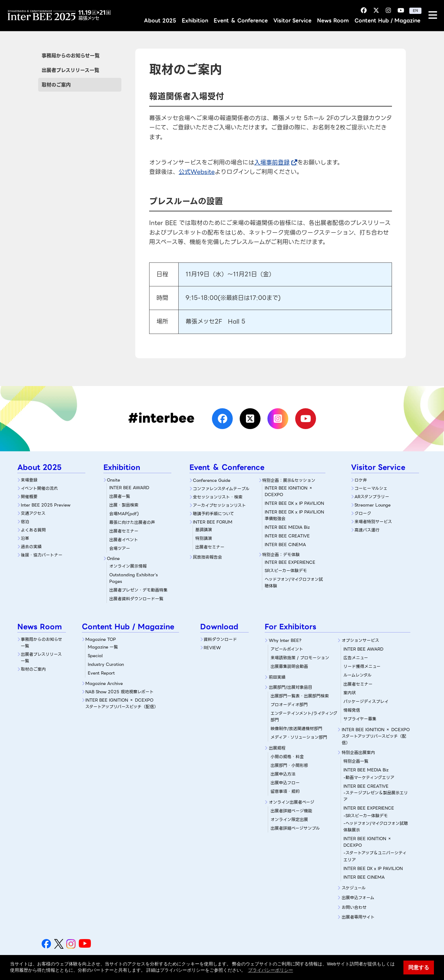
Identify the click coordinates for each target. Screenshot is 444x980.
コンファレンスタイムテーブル (221, 489)
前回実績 (277, 677)
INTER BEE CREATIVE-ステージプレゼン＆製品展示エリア (376, 793)
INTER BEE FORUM (213, 522)
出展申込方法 (283, 774)
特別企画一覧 (356, 761)
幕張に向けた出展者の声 (132, 522)
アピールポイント (287, 649)
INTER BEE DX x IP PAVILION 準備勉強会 (294, 515)
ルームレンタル (357, 675)
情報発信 (352, 710)
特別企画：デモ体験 (281, 555)
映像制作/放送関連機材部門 (296, 728)
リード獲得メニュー (362, 666)
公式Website (197, 172)
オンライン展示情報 (128, 566)
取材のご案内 (56, 85)
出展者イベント (124, 540)
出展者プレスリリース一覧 (70, 70)
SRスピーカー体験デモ (295, 566)
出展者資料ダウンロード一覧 (136, 599)
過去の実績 (31, 547)
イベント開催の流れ (39, 488)
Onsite (113, 480)
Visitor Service (292, 21)
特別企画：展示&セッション (289, 480)
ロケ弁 (361, 480)
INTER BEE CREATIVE (287, 536)
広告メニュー (356, 658)
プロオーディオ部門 (289, 705)
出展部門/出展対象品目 (291, 687)
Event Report (101, 673)
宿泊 (25, 522)
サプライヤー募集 (360, 719)
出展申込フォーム (358, 898)
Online (113, 558)
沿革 (25, 538)
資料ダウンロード (220, 639)
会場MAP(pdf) (124, 514)
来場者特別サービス (373, 522)
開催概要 (29, 497)
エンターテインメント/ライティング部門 (304, 717)
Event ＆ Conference (241, 21)
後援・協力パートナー (42, 555)
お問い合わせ (354, 907)
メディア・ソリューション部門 (299, 737)
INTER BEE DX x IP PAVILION (294, 503)
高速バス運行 (367, 530)
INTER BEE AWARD (129, 488)
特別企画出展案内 (358, 752)
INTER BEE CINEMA (285, 545)
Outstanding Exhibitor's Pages (134, 578)
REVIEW (212, 648)
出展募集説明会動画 (289, 666)
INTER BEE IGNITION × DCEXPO (289, 491)
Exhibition (195, 21)
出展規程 (277, 748)
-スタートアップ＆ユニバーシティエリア (375, 856)
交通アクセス (33, 513)
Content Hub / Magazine (387, 21)
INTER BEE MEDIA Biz (287, 527)
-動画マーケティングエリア (369, 777)
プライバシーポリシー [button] (271, 970)
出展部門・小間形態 (289, 765)
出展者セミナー (124, 531)
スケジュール (354, 888)
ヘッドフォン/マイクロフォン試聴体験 (294, 583)
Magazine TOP (101, 639)
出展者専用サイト (358, 917)
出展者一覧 (120, 496)
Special (95, 656)
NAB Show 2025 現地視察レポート (119, 692)
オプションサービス (360, 640)
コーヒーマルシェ (371, 488)
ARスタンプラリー (372, 497)
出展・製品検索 (124, 505)
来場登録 (29, 480)
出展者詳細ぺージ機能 (291, 811)
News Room (333, 21)
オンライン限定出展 (289, 819)
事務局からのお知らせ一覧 (71, 56)
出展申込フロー (285, 783)
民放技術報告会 (207, 557)
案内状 (350, 693)
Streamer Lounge (373, 505)
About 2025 (160, 21)
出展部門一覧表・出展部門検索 (300, 696)
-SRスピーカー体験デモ (366, 816)
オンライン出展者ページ (292, 802)
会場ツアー (120, 548)
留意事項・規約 (285, 791)
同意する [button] (419, 967)
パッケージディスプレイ (366, 701)
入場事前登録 (272, 162)
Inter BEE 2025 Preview (46, 505)
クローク (363, 513)
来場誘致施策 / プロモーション (300, 658)
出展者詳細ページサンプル (295, 828)
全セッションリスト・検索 (218, 497)
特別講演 (204, 538)
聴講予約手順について (214, 514)
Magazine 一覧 (103, 647)
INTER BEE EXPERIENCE (369, 808)
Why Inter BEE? (285, 640)
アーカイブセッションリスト (219, 505)
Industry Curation (106, 664)
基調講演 (204, 530)
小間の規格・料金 (287, 757)
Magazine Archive (104, 683)
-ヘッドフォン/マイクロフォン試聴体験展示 (376, 827)
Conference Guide (212, 480)
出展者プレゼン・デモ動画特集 (138, 590)
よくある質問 (33, 530)
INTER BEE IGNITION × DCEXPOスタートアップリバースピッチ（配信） (122, 703)
